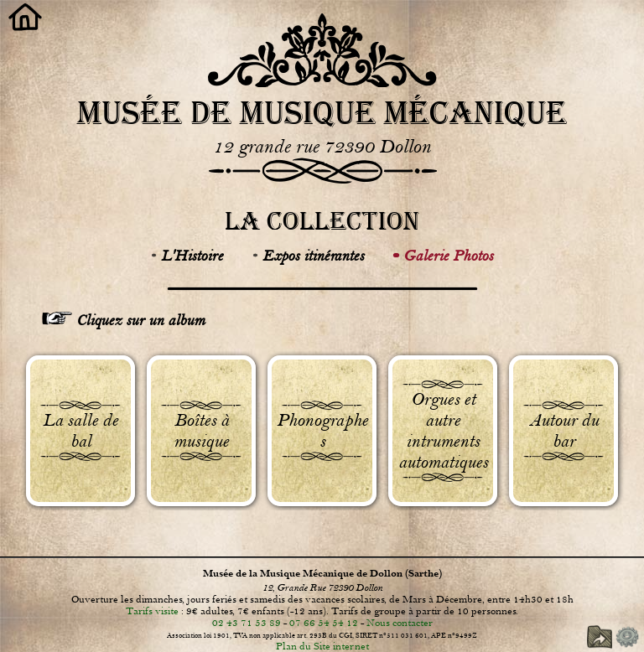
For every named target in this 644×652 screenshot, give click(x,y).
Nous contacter (400, 623)
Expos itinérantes (313, 256)
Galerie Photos (448, 256)
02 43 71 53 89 (247, 623)
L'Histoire (192, 256)
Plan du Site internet (322, 646)
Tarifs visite (152, 611)
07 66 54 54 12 (324, 623)
